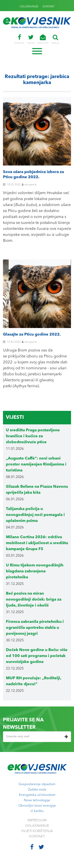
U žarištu (37, 811)
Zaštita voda (37, 790)
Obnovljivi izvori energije (37, 806)
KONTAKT (49, 7)
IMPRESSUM (37, 820)
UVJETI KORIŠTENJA (37, 831)
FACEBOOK (19, 39)
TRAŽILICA (55, 39)
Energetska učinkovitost (37, 795)
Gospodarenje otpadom (37, 784)
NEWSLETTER (43, 39)
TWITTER (31, 39)
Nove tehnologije (37, 800)
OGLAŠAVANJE (29, 7)
